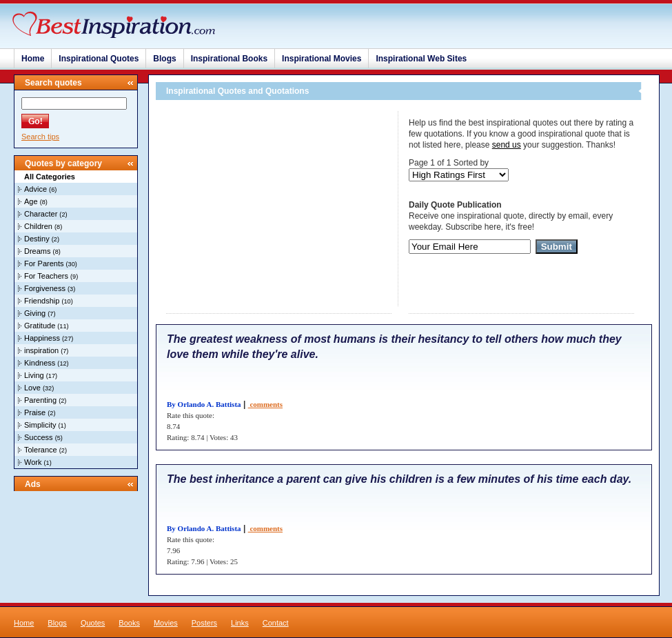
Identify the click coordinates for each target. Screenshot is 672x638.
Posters (204, 623)
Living (34, 375)
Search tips (40, 137)
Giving (35, 313)
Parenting (40, 400)
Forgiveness (45, 288)
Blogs (164, 59)
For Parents (44, 263)
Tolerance (41, 450)
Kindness (40, 363)
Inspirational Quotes (99, 59)
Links (240, 623)
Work (33, 462)
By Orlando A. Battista (204, 404)
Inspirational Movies (322, 59)
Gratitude (40, 326)
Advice (35, 189)
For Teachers (46, 276)
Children (38, 226)
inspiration (41, 350)
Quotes (93, 623)
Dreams (38, 251)
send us (507, 145)
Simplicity (40, 425)
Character (41, 214)
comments (265, 404)
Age (31, 201)
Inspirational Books (229, 59)
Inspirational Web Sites (421, 59)
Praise (35, 412)
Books (129, 623)
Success (39, 437)
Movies (166, 623)
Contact (276, 623)
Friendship (42, 301)
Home (33, 59)
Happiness (42, 338)
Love (32, 388)
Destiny (37, 239)
